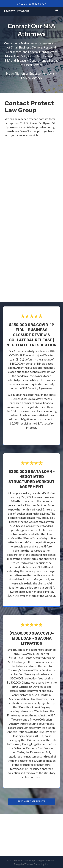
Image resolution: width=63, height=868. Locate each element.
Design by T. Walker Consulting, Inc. (32, 864)
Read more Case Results (32, 802)
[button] (57, 11)
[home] (16, 11)
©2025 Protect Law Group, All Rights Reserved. (32, 861)
